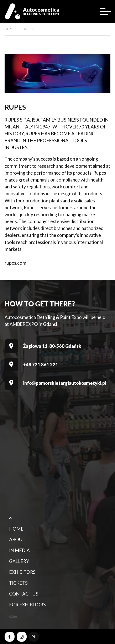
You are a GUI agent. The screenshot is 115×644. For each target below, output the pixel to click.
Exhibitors (22, 573)
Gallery (19, 562)
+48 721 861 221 (41, 365)
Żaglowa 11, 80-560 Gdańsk (52, 347)
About (17, 540)
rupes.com (15, 264)
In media (19, 551)
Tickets (18, 584)
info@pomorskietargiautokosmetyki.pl (65, 384)
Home (16, 530)
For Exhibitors (27, 605)
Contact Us (24, 595)
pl (35, 636)
